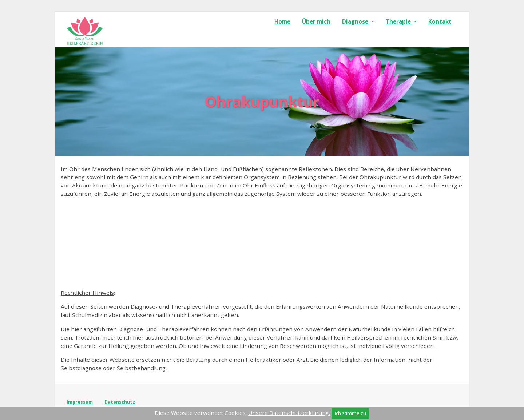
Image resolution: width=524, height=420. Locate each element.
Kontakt (440, 21)
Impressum (80, 402)
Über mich (316, 21)
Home (282, 21)
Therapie (399, 21)
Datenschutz (120, 402)
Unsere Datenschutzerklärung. (289, 413)
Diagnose (356, 21)
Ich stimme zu (350, 413)
